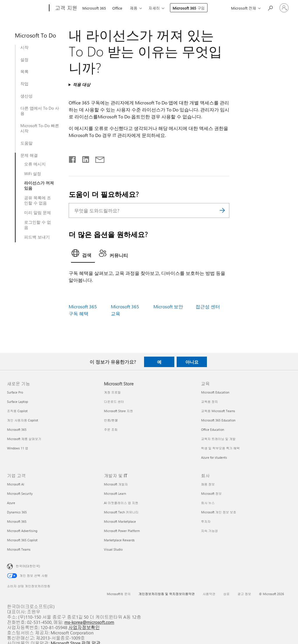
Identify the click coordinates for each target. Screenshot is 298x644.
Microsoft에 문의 (119, 594)
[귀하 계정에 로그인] (284, 8)
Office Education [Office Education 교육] (213, 429)
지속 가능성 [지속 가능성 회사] (210, 531)
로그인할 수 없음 (38, 225)
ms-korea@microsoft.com (89, 622)
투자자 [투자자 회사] (206, 521)
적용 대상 (81, 84)
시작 (24, 47)
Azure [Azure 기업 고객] (11, 503)
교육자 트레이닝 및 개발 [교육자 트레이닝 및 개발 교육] (218, 439)
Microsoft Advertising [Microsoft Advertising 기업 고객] (22, 531)
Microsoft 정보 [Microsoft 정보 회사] (211, 493)
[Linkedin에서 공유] (83, 158)
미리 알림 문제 (38, 213)
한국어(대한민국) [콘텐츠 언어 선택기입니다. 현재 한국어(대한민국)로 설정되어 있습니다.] (28, 566)
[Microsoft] (27, 8)
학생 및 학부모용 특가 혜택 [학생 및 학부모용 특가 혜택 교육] (220, 448)
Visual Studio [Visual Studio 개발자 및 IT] (113, 549)
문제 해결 (29, 155)
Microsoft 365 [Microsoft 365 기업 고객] (17, 521)
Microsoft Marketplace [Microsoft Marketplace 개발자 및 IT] (120, 521)
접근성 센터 (208, 306)
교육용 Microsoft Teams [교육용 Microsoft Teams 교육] (218, 411)
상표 (226, 594)
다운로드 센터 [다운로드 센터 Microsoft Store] (114, 402)
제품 (134, 8)
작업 (24, 84)
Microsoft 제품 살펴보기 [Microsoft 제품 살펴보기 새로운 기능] (24, 439)
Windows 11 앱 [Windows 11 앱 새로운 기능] (18, 448)
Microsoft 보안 (168, 306)
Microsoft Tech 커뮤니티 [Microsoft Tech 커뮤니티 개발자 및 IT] (121, 512)
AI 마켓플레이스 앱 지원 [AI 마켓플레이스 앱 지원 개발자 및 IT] (121, 503)
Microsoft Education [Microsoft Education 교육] (215, 392)
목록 (24, 72)
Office (117, 8)
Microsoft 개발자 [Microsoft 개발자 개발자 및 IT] (116, 484)
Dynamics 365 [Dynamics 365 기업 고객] (17, 512)
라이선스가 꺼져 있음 (39, 186)
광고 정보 (244, 594)
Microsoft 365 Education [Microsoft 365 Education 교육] (218, 420)
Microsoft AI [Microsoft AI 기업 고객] (16, 484)
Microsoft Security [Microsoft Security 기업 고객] (20, 493)
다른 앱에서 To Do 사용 (40, 111)
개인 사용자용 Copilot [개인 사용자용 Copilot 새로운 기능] (23, 420)
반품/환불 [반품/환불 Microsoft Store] (111, 420)
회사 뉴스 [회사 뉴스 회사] (208, 503)
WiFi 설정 (33, 174)
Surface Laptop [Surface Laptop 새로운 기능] (17, 402)
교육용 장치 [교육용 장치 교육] (210, 402)
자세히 (154, 8)
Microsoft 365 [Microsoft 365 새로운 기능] (17, 429)
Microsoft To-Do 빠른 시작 (40, 128)
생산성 (26, 96)
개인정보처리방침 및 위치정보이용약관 (167, 594)
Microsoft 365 (94, 8)
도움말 (26, 143)
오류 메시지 (35, 164)
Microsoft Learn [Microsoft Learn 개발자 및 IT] (115, 493)
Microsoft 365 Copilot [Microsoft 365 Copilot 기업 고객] (22, 540)
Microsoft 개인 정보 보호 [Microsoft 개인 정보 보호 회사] (219, 512)
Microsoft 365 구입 (189, 8)
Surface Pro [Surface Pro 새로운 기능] (15, 392)
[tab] (83, 255)
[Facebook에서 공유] (73, 158)
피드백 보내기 (37, 237)
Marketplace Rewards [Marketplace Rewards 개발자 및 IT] (119, 540)
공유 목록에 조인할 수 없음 (38, 200)
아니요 (192, 362)
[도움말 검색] (270, 7)
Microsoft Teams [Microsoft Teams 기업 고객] (19, 549)
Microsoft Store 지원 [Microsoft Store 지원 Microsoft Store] (118, 411)
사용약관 (209, 594)
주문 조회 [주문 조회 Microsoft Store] (111, 429)
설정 (24, 60)
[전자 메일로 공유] (97, 158)
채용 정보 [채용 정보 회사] (208, 484)
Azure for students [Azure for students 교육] (214, 457)
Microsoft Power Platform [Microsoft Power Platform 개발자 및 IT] (122, 531)
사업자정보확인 (84, 627)
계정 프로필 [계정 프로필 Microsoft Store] (112, 392)
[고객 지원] (66, 8)
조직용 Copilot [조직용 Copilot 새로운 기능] (17, 411)
